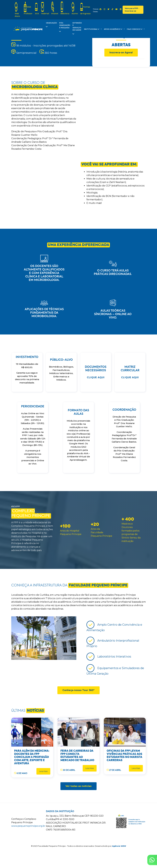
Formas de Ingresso (85, 8)
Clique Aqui (96, 377)
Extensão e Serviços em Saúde (77, 29)
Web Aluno (17, 9)
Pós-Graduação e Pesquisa (64, 28)
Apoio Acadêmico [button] (114, 30)
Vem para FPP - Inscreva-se (132, 10)
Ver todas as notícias (78, 786)
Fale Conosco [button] (135, 30)
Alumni (75, 8)
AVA (37, 8)
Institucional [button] (92, 30)
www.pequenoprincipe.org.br (28, 826)
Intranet (55, 8)
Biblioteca (65, 8)
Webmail (45, 8)
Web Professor (28, 8)
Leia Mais (43, 771)
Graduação (51, 25)
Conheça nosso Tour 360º (78, 690)
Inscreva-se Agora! (121, 53)
